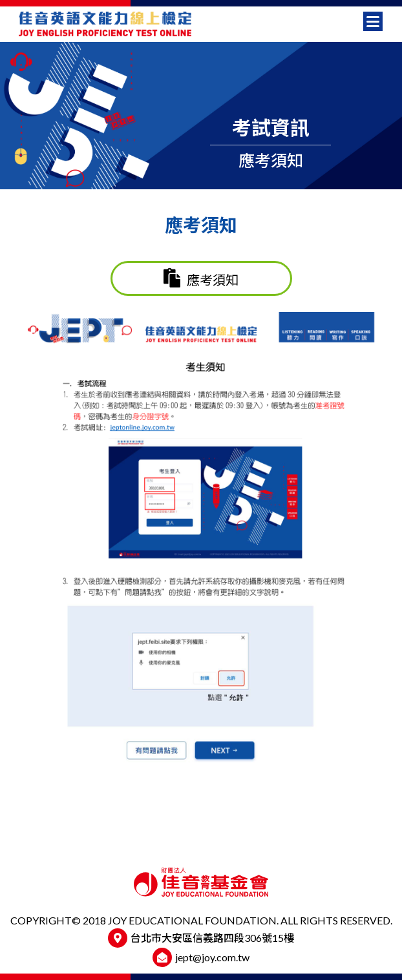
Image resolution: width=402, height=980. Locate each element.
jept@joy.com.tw (212, 957)
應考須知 (201, 278)
